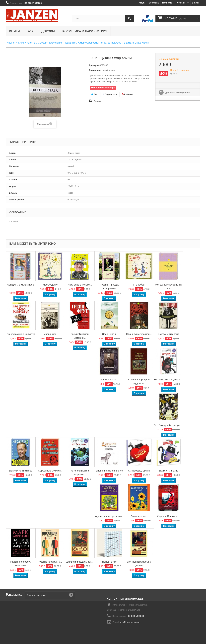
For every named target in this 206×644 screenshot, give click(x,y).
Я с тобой (139, 285)
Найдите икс (109, 562)
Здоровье (48, 31)
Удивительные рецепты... (109, 516)
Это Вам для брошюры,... (169, 425)
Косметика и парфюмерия (85, 31)
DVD (30, 31)
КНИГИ (14, 31)
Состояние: (95, 70)
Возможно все (139, 516)
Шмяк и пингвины (169, 471)
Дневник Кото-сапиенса (109, 471)
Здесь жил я (109, 334)
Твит (95, 94)
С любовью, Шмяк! (139, 471)
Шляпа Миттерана (169, 334)
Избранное (50, 334)
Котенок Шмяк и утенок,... (169, 380)
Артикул (93, 65)
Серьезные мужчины (50, 471)
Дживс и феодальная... (80, 562)
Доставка (154, 3)
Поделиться (110, 94)
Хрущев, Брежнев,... (168, 516)
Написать (167, 3)
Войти (195, 3)
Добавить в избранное (177, 93)
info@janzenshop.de (130, 622)
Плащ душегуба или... (139, 334)
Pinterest (127, 94)
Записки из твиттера (21, 471)
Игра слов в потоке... (80, 285)
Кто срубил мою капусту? (20, 334)
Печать (98, 101)
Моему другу (50, 285)
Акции (142, 3)
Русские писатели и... (50, 562)
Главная (11, 43)
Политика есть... (109, 380)
